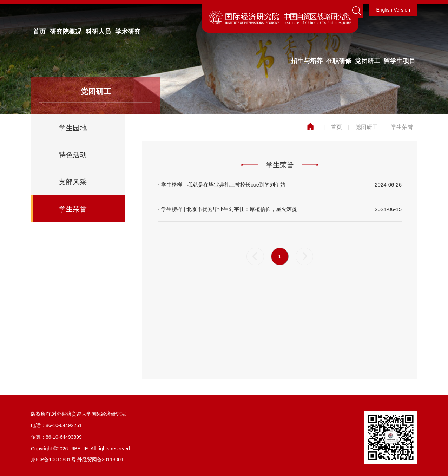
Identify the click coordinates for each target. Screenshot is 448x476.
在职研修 (339, 61)
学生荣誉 (73, 209)
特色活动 (73, 155)
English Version (393, 10)
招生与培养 (307, 61)
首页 (39, 32)
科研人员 (98, 32)
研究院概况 (66, 32)
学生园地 (73, 128)
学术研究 (128, 32)
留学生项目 (400, 61)
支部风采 (73, 182)
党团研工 (368, 61)
